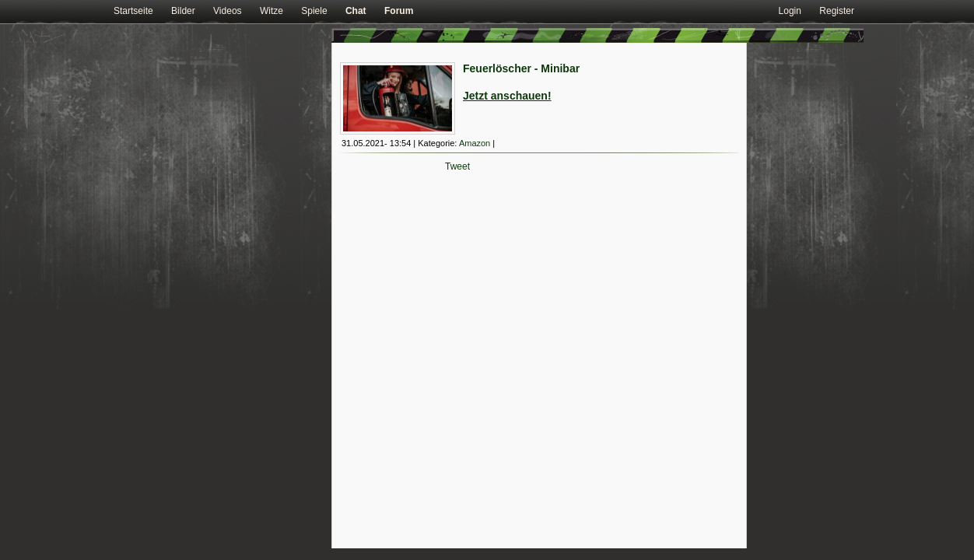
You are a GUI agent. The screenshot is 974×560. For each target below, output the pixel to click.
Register (837, 11)
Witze (272, 11)
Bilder (183, 11)
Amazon (475, 143)
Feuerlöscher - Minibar (521, 68)
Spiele (314, 11)
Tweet (457, 166)
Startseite (133, 11)
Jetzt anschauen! (507, 96)
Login (790, 11)
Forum (399, 11)
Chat (356, 11)
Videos (227, 11)
